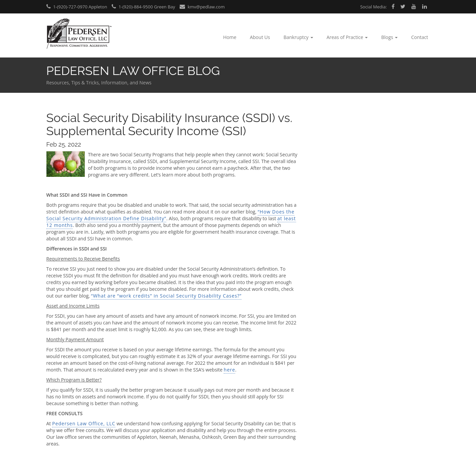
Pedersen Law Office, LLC (84, 423)
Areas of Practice (347, 37)
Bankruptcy (298, 37)
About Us (260, 37)
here (229, 370)
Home (230, 37)
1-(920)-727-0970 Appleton (77, 7)
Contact (419, 37)
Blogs (389, 37)
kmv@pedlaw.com (202, 7)
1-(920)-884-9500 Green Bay (143, 7)
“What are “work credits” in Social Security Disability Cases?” (167, 296)
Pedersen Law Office (79, 34)
